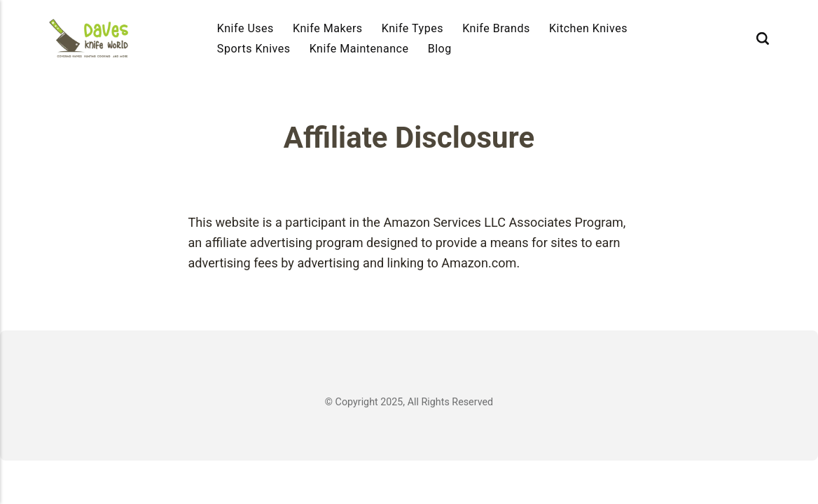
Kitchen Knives (588, 28)
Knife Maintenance (359, 49)
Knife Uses (245, 28)
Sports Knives (254, 49)
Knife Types (413, 28)
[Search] (763, 38)
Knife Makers (328, 28)
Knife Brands (496, 28)
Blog (440, 49)
